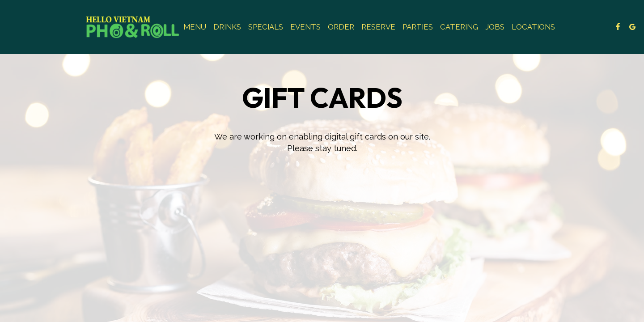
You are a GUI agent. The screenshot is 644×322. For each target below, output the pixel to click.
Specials (266, 27)
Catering (459, 27)
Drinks (227, 27)
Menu (195, 27)
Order (341, 27)
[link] (133, 27)
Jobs (495, 27)
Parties (418, 27)
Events (305, 27)
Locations (533, 27)
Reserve (378, 27)
